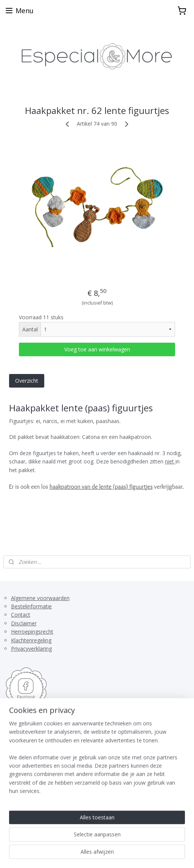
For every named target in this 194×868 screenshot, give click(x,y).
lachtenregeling (33, 640)
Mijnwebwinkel (97, 854)
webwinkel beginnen (132, 842)
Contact (21, 615)
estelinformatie (33, 606)
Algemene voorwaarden (40, 598)
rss (103, 842)
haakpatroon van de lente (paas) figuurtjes (101, 487)
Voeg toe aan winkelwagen (97, 349)
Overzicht (27, 380)
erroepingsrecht (34, 632)
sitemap (87, 842)
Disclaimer (24, 623)
